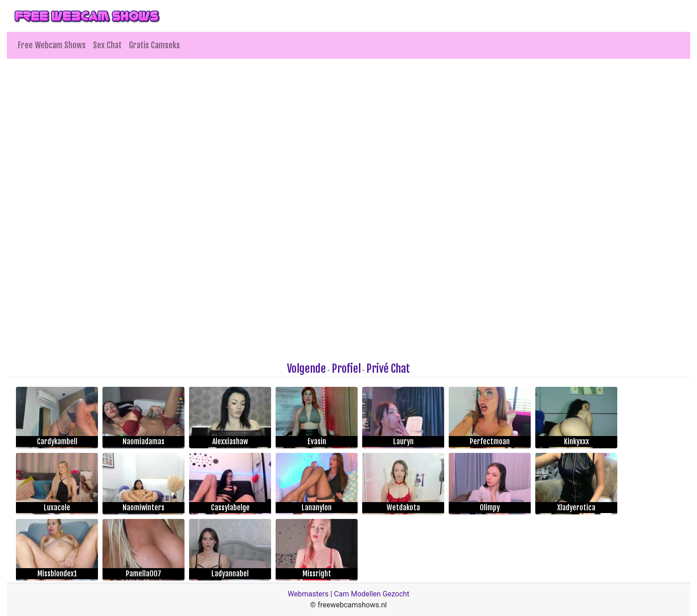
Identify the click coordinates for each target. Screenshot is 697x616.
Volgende (306, 369)
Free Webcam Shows (52, 45)
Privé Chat (388, 369)
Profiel (346, 369)
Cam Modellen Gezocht (372, 594)
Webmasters (308, 594)
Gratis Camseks (154, 45)
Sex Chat (107, 45)
